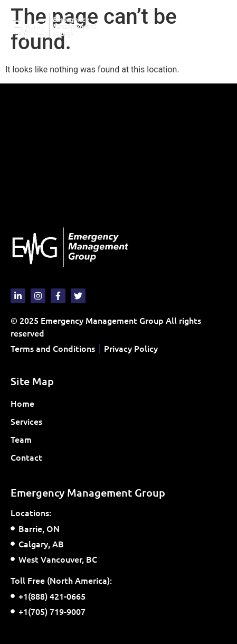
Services (29, 421)
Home (22, 403)
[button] (218, 27)
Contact (26, 457)
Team (21, 439)
